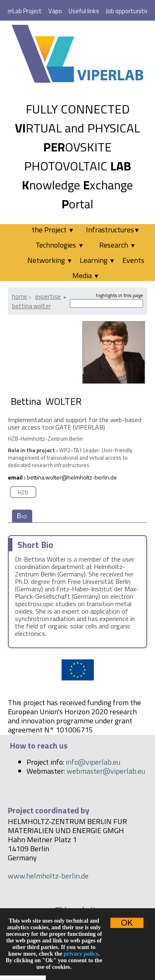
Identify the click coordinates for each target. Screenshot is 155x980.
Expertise (48, 296)
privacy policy (81, 954)
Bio (22, 516)
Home (20, 296)
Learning (97, 260)
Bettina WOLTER (31, 306)
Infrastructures (113, 230)
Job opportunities (129, 11)
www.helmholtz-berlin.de (48, 876)
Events (133, 260)
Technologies (60, 245)
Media (86, 275)
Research (117, 245)
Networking (50, 260)
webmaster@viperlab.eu (106, 771)
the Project (53, 230)
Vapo (55, 11)
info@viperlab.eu (93, 762)
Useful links (84, 11)
